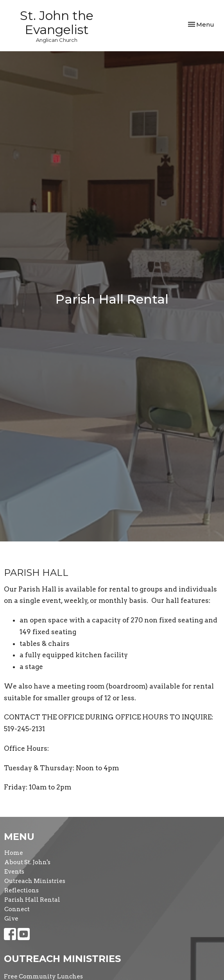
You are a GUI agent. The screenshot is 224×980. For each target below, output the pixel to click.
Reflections (22, 890)
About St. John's (27, 862)
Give (11, 919)
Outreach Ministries (35, 881)
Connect (17, 909)
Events (14, 872)
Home (14, 853)
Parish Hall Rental (32, 900)
